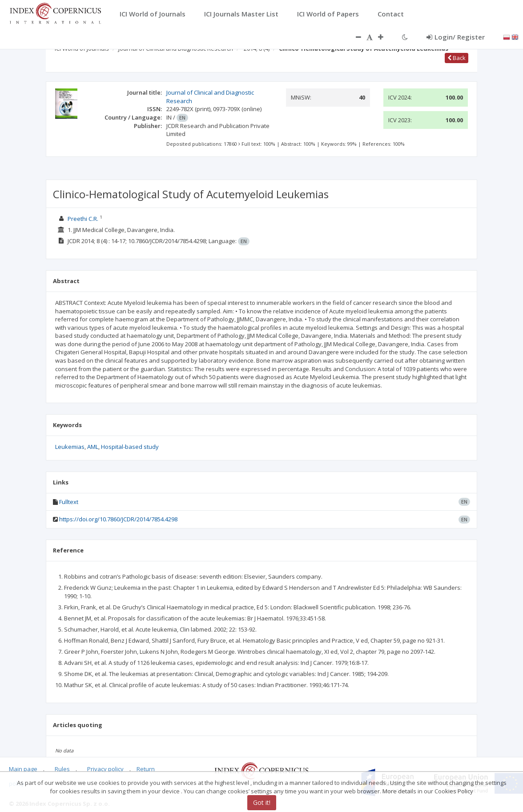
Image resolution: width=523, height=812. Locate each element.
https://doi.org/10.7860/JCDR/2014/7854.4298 (118, 519)
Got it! (262, 802)
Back (457, 58)
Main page (23, 769)
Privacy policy (105, 769)
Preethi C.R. (83, 219)
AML (93, 447)
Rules (62, 769)
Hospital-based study (130, 447)
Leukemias (70, 447)
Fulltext (69, 502)
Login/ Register (456, 37)
